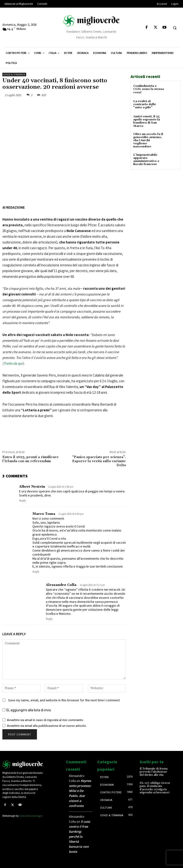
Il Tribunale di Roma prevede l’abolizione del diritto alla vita (154, 772)
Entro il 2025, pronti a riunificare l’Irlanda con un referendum (30, 459)
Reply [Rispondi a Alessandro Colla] (49, 619)
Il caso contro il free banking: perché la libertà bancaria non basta (79, 837)
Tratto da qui (13, 363)
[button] (175, 28)
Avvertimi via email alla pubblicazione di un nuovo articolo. (47, 726)
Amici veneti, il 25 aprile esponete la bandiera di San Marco (147, 121)
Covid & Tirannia (14, 75)
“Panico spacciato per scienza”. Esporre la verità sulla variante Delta (99, 461)
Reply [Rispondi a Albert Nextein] (23, 501)
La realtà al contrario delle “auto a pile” (145, 104)
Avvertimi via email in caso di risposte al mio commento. (45, 720)
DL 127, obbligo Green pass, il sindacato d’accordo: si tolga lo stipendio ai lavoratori (155, 788)
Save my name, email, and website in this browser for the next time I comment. (64, 700)
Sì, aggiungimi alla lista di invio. (27, 710)
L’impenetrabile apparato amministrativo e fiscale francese (146, 160)
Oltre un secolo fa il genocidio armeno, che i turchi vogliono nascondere (148, 140)
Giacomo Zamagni (31, 816)
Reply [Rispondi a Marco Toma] (36, 572)
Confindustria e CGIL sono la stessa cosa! (149, 89)
